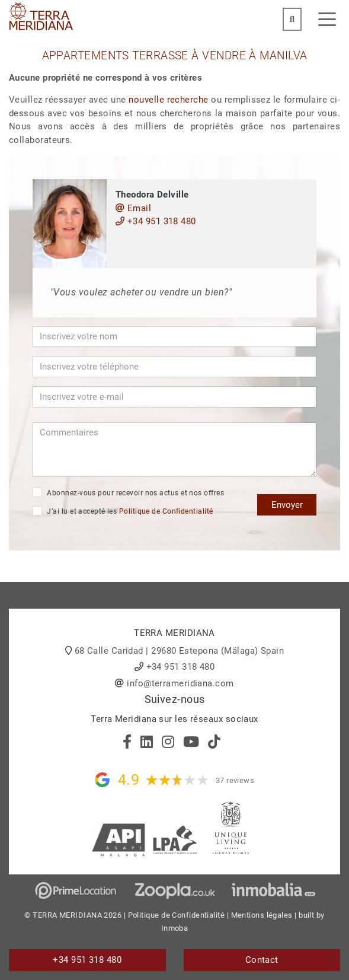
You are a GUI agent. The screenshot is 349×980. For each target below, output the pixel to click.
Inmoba (175, 928)
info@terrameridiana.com (180, 683)
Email (133, 208)
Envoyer (287, 505)
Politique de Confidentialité (166, 511)
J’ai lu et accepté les (123, 511)
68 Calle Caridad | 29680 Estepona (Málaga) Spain (180, 651)
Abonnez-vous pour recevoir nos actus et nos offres (128, 492)
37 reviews (235, 780)
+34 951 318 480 (156, 221)
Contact (262, 960)
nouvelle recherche (168, 100)
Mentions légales (262, 915)
